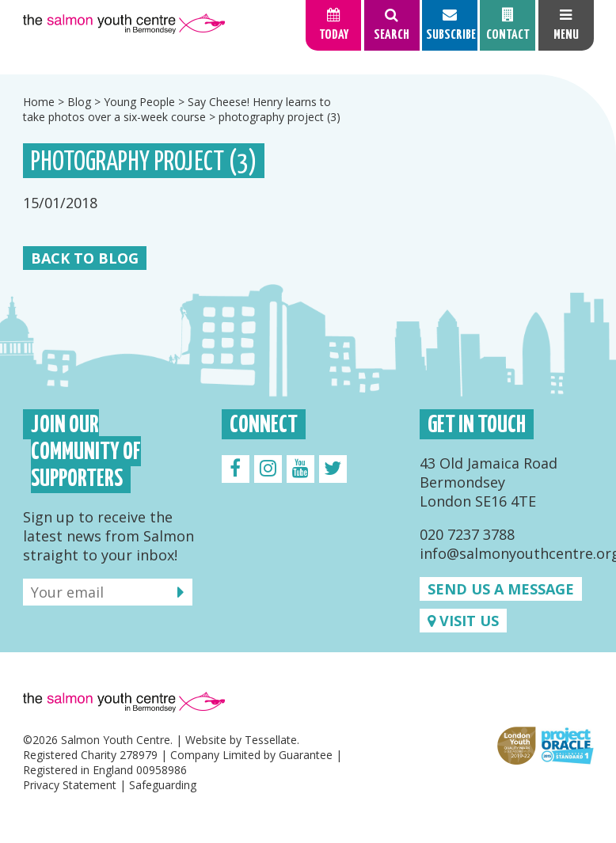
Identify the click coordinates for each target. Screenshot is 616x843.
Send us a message (501, 589)
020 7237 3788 (467, 534)
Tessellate (271, 740)
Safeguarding (163, 785)
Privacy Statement (70, 785)
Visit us (463, 621)
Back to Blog (85, 258)
